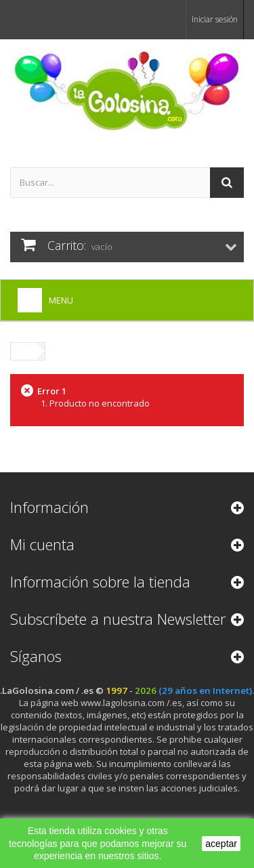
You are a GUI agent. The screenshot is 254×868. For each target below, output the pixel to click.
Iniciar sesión (215, 19)
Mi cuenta (42, 544)
